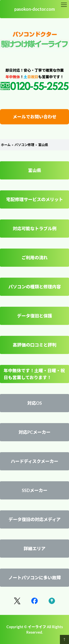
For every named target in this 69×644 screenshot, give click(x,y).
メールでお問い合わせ (35, 117)
